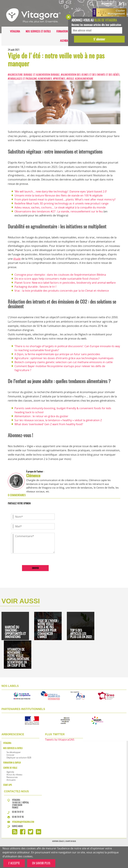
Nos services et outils (38, 31)
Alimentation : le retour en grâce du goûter (41, 416)
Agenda (64, 41)
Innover (10, 755)
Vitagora (15, 31)
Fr (120, 4)
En (125, 4)
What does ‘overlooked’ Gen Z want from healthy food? (49, 424)
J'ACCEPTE (14, 863)
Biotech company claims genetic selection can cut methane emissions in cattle (64, 362)
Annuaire (11, 780)
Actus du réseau (14, 775)
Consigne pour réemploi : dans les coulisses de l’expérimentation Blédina (60, 275)
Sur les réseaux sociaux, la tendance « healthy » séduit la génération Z (58, 420)
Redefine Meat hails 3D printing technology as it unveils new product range (61, 203)
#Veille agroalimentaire (80, 79)
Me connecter (106, 4)
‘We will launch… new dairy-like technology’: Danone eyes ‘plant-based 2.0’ (61, 191)
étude (17, 259)
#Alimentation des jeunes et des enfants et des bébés (90, 75)
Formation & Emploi (67, 31)
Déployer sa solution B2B (19, 758)
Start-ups (7, 785)
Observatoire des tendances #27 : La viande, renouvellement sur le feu (59, 211)
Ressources (12, 777)
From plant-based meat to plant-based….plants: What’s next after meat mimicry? (65, 199)
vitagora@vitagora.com (23, 822)
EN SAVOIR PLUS (41, 863)
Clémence (33, 476)
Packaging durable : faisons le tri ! (35, 287)
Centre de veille (10, 768)
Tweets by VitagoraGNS (60, 740)
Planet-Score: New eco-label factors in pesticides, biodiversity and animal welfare (65, 283)
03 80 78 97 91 (18, 812)
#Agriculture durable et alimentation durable (34, 75)
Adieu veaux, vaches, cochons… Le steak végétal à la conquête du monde (60, 207)
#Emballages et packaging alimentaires (30, 79)
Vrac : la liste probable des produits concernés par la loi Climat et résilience (62, 291)
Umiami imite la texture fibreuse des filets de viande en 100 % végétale (59, 195)
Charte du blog (71, 841)
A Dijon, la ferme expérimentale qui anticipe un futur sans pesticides (57, 354)
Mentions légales (58, 841)
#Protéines (59, 79)
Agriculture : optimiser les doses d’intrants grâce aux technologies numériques (64, 358)
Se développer (14, 752)
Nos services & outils (13, 748)
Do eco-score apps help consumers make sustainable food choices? (57, 279)
